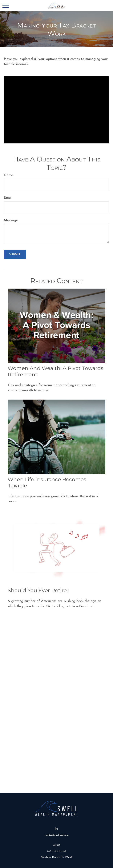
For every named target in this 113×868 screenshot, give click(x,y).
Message (11, 220)
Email (8, 198)
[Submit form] (15, 254)
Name (8, 175)
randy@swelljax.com (57, 835)
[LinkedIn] (56, 828)
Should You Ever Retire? (38, 590)
